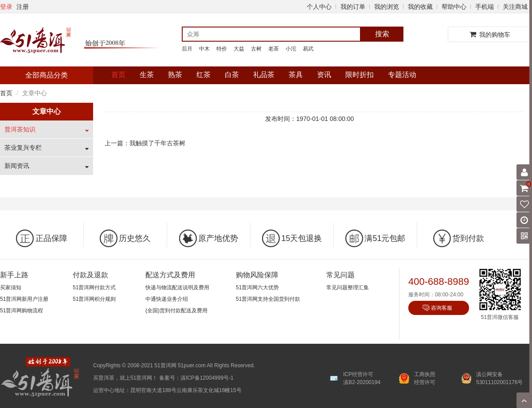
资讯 (324, 75)
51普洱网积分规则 (94, 299)
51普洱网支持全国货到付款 (268, 299)
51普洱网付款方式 (94, 288)
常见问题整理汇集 (348, 288)
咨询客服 (442, 308)
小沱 (291, 49)
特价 (222, 49)
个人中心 (319, 7)
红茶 (203, 75)
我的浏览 (387, 7)
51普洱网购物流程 (22, 311)
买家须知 (11, 288)
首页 (118, 75)
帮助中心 (454, 7)
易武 (308, 49)
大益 (239, 49)
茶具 (296, 75)
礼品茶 (264, 75)
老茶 (274, 49)
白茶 (232, 75)
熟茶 (175, 75)
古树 (256, 49)
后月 (187, 49)
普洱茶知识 (20, 129)
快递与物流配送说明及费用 (177, 288)
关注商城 (515, 7)
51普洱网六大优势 (257, 288)
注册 (23, 7)
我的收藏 (420, 7)
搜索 (382, 34)
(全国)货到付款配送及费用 (176, 311)
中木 (204, 49)
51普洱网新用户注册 (24, 299)
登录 (6, 7)
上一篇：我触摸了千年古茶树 (145, 143)
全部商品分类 (47, 75)
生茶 (147, 75)
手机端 (485, 7)
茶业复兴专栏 (23, 148)
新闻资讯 (17, 166)
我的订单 (353, 7)
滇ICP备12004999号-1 (207, 378)
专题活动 (402, 75)
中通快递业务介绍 (167, 299)
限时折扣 (360, 75)
